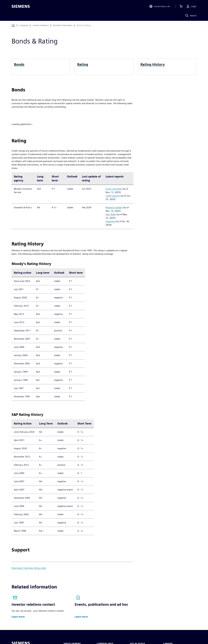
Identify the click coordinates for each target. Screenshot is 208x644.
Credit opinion (113, 196)
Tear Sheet (111, 214)
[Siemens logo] (21, 6)
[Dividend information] (63, 25)
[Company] (24, 25)
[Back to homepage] (13, 25)
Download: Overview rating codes (29, 568)
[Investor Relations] (41, 25)
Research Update (114, 207)
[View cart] (180, 6)
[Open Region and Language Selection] (159, 6)
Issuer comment (114, 189)
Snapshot (110, 221)
